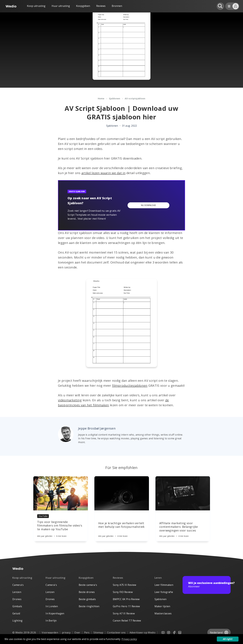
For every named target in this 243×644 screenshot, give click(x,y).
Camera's (18, 585)
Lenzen (17, 592)
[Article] (61, 493)
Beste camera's (88, 585)
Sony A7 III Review (124, 613)
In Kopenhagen (55, 613)
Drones (17, 599)
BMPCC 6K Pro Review (126, 599)
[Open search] (220, 6)
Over (77, 633)
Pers (87, 633)
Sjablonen (161, 599)
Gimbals (17, 606)
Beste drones (87, 592)
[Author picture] (66, 434)
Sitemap (98, 633)
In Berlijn (51, 621)
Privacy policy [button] (129, 639)
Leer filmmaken (164, 585)
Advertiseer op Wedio (142, 633)
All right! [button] (228, 639)
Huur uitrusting (61, 6)
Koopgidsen (83, 6)
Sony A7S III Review (124, 585)
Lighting (18, 621)
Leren (158, 578)
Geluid (16, 613)
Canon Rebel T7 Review (127, 621)
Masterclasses (163, 613)
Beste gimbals (87, 599)
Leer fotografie (164, 592)
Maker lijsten (162, 606)
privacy (66, 633)
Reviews (101, 6)
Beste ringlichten (89, 606)
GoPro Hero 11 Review (126, 606)
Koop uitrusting (36, 6)
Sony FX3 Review (123, 592)
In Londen (52, 606)
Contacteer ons (116, 633)
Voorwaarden (50, 633)
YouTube (43, 516)
